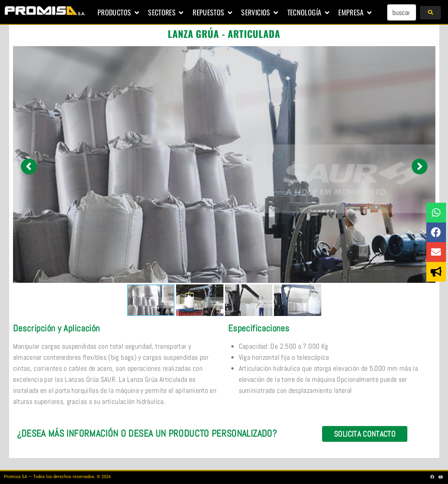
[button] (119, 13)
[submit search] (430, 13)
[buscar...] (402, 12)
